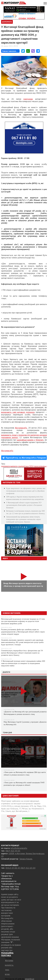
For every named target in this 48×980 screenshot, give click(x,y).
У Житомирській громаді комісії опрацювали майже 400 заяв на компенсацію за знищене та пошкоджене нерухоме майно (23, 663)
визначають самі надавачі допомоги (18, 412)
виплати (14, 466)
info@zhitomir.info (19, 848)
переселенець (40, 466)
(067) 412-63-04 (28, 868)
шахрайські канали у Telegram (30, 440)
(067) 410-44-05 (13, 851)
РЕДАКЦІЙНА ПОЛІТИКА (7, 954)
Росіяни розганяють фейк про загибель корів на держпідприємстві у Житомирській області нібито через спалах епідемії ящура (23, 632)
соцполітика (23, 466)
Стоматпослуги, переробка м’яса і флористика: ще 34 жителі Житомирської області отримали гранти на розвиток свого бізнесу (22, 653)
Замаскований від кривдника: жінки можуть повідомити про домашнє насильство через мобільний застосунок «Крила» (24, 519)
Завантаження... (10, 51)
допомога (6, 466)
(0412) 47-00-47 (13, 868)
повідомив (28, 99)
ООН (31, 466)
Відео (5, 558)
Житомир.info (21, 428)
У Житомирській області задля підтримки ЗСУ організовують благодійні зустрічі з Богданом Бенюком (24, 505)
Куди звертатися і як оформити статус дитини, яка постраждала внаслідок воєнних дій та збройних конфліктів (26, 491)
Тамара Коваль (26, 859)
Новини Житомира (12, 613)
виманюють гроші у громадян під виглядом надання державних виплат (24, 436)
